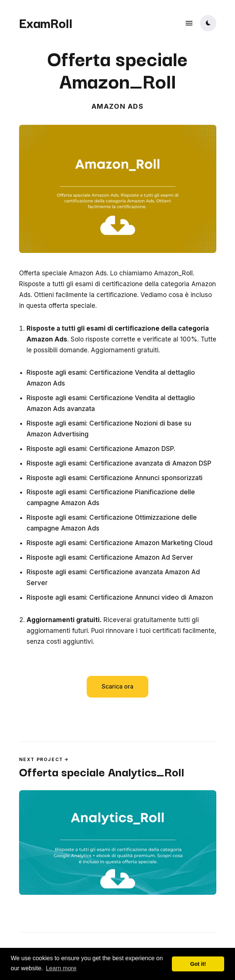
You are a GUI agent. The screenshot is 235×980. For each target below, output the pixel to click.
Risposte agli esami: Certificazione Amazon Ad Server (110, 557)
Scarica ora (117, 686)
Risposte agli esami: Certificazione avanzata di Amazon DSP (119, 463)
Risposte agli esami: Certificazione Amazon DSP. (101, 449)
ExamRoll (46, 22)
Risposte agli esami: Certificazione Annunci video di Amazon (120, 597)
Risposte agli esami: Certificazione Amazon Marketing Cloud (120, 543)
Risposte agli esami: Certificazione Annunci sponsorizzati (115, 478)
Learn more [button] (61, 968)
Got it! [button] (198, 964)
